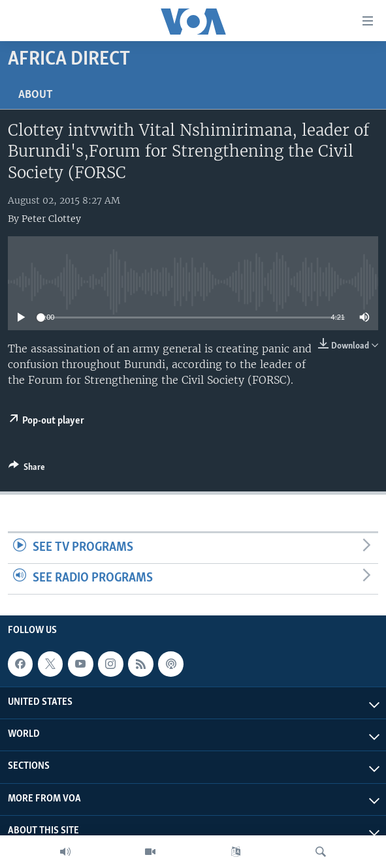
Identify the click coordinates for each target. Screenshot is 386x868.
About (36, 95)
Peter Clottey (51, 219)
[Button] (27, 469)
